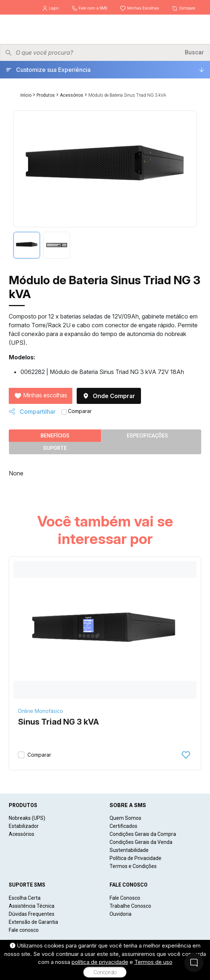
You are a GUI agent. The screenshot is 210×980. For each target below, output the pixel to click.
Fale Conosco (125, 898)
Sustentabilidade (129, 850)
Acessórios (72, 95)
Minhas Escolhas (140, 8)
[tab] (27, 245)
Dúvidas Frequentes (32, 914)
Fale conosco (24, 930)
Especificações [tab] (147, 436)
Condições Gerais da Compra (143, 834)
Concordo (105, 972)
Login (51, 8)
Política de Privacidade (135, 858)
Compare (184, 8)
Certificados (123, 826)
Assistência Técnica (32, 906)
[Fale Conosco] (194, 962)
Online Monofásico (41, 711)
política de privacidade (100, 962)
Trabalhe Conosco (130, 906)
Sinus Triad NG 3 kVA (58, 722)
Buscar (194, 52)
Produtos (46, 95)
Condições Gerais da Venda (141, 842)
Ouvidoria (121, 914)
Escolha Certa (25, 898)
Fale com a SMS (90, 8)
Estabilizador (24, 826)
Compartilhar (32, 412)
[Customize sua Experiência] (105, 70)
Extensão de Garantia (33, 922)
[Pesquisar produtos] (98, 53)
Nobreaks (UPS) (27, 818)
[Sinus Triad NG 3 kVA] (105, 630)
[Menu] (199, 29)
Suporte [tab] (55, 448)
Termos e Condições (133, 866)
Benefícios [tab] (55, 436)
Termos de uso (153, 962)
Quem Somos (125, 818)
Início (26, 95)
